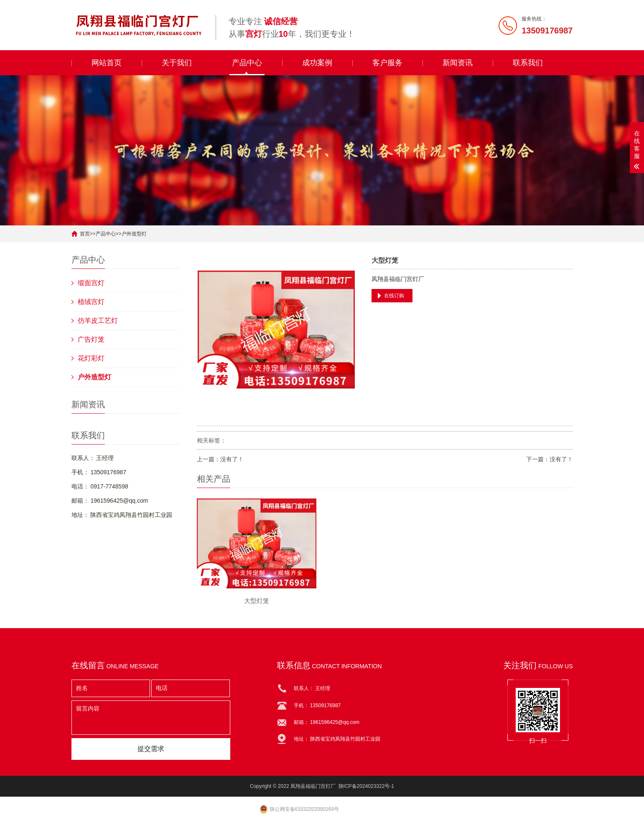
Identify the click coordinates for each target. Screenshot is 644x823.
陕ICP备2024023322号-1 (366, 786)
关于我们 (177, 63)
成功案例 (317, 63)
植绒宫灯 (91, 302)
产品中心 (247, 63)
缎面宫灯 (91, 283)
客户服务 (387, 63)
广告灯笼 (91, 339)
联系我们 (528, 63)
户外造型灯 (134, 234)
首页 (85, 234)
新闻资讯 (458, 63)
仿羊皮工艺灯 (98, 321)
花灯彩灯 (91, 358)
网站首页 (107, 63)
